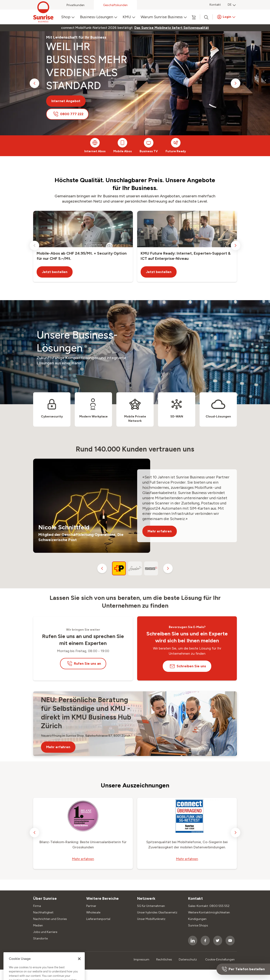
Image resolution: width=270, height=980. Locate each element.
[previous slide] (34, 83)
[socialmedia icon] (193, 941)
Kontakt (215, 5)
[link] (172, 28)
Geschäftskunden (115, 5)
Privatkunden (76, 5)
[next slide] (236, 83)
